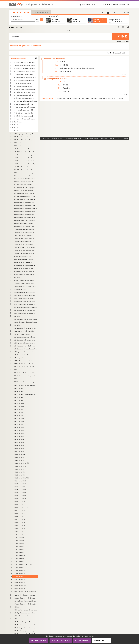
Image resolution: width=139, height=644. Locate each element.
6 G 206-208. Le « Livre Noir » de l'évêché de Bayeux (23, 331)
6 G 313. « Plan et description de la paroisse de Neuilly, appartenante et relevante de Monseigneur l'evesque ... (24, 622)
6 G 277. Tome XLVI (19, 520)
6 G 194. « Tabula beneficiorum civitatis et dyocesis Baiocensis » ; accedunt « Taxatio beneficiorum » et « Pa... (23, 295)
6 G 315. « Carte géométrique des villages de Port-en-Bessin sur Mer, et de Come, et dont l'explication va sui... (24, 628)
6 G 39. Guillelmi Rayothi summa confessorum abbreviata (23, 89)
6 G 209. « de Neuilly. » (22, 334)
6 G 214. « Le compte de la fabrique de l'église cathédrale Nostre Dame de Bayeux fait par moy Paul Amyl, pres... (24, 349)
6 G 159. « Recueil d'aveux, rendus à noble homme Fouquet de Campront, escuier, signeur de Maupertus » (24, 197)
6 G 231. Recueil (16, 379)
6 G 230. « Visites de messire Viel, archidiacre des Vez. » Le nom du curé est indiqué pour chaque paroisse (24, 376)
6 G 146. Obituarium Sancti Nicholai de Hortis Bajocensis (24, 158)
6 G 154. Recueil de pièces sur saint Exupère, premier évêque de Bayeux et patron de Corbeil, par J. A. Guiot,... (23, 182)
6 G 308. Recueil (16, 607)
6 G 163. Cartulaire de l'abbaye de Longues (24, 209)
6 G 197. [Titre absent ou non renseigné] (23, 304)
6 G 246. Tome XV (19, 427)
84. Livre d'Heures (17, 131)
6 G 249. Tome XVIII (19, 436)
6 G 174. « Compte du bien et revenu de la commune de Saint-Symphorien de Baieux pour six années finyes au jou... (23, 238)
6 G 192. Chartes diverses (19, 289)
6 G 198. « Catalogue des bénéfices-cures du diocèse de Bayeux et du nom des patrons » (24, 307)
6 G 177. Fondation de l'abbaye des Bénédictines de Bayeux (24, 247)
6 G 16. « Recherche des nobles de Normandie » (23, 71)
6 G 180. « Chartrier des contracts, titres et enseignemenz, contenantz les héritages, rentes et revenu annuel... (23, 256)
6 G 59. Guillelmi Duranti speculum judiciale (23, 116)
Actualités (115, 4)
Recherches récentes (122, 13)
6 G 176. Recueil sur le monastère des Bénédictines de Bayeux (23, 244)
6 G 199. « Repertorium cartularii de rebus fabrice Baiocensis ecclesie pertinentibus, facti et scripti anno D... (23, 310)
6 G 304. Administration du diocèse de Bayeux (23, 598)
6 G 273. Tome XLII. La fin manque (24, 508)
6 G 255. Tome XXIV (19, 454)
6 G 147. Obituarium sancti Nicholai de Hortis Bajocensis (23, 161)
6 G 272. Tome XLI (19, 505)
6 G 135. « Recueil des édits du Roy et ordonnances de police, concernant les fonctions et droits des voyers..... (23, 140)
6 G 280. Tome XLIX (19, 529)
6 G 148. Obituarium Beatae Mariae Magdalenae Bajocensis (24, 164)
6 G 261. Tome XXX (19, 472)
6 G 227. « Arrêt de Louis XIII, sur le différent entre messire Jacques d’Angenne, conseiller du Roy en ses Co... (24, 367)
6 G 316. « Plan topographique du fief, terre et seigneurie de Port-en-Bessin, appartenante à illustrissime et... (24, 631)
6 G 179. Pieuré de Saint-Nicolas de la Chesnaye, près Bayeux (24, 253)
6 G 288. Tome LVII (19, 553)
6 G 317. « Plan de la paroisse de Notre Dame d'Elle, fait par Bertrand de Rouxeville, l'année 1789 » (24, 634)
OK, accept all (39, 640)
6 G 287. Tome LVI (19, 550)
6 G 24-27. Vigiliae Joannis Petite (21, 83)
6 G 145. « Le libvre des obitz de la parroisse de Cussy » (24, 155)
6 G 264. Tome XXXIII (20, 481)
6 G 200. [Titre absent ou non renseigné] (23, 313)
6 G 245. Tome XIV (19, 424)
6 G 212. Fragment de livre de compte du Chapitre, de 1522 (23, 343)
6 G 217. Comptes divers (19, 358)
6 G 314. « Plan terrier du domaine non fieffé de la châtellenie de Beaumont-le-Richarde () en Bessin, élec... (24, 625)
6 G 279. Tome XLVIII (20, 526)
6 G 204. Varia (16, 325)
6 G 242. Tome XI (19, 415)
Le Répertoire (41, 13)
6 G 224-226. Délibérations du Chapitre (23, 364)
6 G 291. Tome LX (19, 562)
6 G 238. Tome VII (19, 403)
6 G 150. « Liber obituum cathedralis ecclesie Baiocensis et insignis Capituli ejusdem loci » (24, 170)
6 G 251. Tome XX (19, 442)
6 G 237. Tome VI (19, 400)
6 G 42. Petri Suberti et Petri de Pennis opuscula (23, 92)
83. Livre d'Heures (17, 128)
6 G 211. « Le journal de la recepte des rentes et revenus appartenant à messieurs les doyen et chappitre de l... (23, 340)
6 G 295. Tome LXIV (19, 574)
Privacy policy (101, 640)
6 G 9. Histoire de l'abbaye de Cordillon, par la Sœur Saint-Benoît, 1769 (23, 68)
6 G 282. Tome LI (19, 535)
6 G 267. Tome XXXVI (20, 490)
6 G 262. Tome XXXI (19, 475)
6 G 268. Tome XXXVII (20, 493)
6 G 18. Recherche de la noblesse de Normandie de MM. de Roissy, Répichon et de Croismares (24, 77)
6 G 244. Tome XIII (19, 421)
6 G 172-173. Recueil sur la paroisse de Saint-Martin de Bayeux (23, 235)
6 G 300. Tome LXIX (19, 588)
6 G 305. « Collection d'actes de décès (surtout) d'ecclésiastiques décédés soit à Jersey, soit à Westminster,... (24, 601)
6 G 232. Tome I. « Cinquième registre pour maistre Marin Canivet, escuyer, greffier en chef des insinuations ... (25, 385)
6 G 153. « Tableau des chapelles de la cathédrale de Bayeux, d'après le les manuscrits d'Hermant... (24, 179)
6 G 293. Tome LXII (19, 568)
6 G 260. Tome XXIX (19, 469)
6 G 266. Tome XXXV (20, 487)
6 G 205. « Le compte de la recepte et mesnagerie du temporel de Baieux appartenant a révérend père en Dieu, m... (24, 328)
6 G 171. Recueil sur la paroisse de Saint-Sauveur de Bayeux (23, 232)
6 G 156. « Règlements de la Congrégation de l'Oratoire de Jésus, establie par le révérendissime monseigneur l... (24, 188)
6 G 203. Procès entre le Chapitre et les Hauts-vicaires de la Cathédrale (24, 322)
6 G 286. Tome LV (19, 547)
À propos (108, 4)
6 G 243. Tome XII (19, 418)
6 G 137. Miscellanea (18, 146)
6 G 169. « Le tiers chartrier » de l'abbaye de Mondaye (23, 226)
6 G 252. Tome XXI (19, 445)
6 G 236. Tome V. (19, 397)
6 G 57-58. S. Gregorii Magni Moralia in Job (23, 113)
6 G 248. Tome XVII (19, 433)
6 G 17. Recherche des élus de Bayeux (23, 74)
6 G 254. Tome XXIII (19, 451)
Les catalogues (20, 12)
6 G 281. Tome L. (19, 532)
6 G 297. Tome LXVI (19, 579)
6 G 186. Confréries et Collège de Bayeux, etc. (23, 274)
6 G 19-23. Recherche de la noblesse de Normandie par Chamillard (23, 80)
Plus (123, 74)
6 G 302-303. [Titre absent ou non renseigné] (23, 595)
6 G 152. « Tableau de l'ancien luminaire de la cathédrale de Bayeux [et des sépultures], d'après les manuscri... (24, 176)
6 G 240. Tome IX (19, 409)
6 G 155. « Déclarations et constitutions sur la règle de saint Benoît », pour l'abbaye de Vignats (23, 185)
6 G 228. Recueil (16, 370)
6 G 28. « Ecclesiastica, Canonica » (22, 86)
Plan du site (45, 138)
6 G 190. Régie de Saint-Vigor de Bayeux (23, 283)
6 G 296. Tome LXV (19, 577)
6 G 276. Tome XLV (19, 517)
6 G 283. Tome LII (19, 538)
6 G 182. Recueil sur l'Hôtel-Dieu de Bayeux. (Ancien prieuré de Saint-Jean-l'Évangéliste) (23, 262)
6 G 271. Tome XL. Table (21, 502)
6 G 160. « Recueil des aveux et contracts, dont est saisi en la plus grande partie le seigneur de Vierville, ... (24, 200)
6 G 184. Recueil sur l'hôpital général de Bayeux (23, 268)
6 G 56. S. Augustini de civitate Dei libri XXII (23, 110)
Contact (123, 4)
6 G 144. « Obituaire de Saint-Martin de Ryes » (23, 152)
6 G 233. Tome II (18, 388)
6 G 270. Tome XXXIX (20, 499)
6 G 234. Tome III (19, 391)
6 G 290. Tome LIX (19, 559)
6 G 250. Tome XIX (19, 439)
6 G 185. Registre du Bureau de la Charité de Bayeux (23, 271)
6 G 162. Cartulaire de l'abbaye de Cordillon (24, 206)
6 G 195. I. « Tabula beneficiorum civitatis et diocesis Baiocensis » (23, 298)
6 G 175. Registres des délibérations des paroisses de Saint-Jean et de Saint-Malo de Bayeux (23, 241)
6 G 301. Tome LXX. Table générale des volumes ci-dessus (25, 591)
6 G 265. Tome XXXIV (20, 484)
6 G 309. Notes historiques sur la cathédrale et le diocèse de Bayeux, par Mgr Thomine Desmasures (24, 610)
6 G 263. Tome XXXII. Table (22, 478)
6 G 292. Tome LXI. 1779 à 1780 (23, 565)
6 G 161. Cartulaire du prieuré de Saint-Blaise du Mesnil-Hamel (23, 203)
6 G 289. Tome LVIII (19, 556)
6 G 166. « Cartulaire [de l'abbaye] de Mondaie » (24, 218)
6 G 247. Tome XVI (19, 430)
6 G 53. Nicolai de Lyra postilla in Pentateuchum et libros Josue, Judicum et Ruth (23, 104)
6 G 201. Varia (16, 316)
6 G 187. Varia (16, 277)
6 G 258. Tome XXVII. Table (22, 463)
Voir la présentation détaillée (117, 53)
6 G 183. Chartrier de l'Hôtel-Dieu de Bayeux (24, 265)
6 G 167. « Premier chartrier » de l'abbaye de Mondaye (24, 220)
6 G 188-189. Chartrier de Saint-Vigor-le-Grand (23, 280)
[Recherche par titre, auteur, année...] (23, 20)
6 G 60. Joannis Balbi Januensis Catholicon (23, 119)
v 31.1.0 (126, 138)
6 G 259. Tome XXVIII (20, 466)
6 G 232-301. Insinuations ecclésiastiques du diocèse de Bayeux (23, 382)
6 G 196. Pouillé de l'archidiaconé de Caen (23, 301)
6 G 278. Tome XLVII (19, 523)
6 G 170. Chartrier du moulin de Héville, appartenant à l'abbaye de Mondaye (23, 229)
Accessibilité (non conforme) (73, 138)
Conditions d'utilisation (91, 138)
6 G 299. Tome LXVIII (20, 585)
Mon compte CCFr (89, 4)
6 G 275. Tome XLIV (19, 514)
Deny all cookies (61, 640)
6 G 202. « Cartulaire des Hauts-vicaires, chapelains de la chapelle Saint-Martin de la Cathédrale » (24, 319)
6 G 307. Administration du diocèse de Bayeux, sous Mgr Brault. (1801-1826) (24, 604)
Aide (128, 4)
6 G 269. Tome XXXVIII (20, 496)
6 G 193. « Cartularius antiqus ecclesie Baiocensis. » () (23, 292)
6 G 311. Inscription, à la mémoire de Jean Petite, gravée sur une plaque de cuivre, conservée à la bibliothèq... (24, 616)
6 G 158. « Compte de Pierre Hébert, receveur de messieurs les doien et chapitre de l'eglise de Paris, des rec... (24, 194)
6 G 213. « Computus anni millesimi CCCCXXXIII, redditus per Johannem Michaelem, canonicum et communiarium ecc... (23, 346)
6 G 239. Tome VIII (19, 406)
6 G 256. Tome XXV (19, 457)
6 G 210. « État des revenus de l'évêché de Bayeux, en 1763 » (24, 337)
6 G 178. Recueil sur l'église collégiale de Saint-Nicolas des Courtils (23, 250)
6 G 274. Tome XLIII (19, 511)
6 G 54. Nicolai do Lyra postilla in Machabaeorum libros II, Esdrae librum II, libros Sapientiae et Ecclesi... (23, 107)
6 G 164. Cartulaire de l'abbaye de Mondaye (24, 212)
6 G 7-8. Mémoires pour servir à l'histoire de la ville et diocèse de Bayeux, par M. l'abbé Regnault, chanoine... (23, 65)
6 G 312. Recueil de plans (19, 619)
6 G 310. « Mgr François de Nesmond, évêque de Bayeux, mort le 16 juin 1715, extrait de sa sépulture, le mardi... (23, 613)
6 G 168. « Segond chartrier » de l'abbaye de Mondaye (23, 223)
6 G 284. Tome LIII (19, 541)
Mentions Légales (57, 138)
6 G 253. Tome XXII (19, 448)
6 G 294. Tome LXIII (19, 571)
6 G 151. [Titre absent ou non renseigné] (23, 173)
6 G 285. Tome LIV (19, 544)
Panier (106, 13)
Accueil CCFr (13, 27)
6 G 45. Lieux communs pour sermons (23, 98)
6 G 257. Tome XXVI (19, 460)
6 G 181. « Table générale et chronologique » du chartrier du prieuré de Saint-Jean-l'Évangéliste (23, 259)
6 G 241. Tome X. (19, 412)
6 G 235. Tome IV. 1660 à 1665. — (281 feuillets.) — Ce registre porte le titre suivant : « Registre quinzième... (25, 394)
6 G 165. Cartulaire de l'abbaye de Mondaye (23, 215)
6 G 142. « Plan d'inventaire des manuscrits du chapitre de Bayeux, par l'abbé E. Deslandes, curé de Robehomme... (24, 149)
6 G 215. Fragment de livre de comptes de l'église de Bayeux (23, 352)
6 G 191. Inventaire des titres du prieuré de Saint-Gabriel (24, 286)
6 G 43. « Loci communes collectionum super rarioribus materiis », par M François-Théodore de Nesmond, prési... (23, 95)
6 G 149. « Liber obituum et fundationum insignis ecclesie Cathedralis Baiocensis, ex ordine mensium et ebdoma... (23, 167)
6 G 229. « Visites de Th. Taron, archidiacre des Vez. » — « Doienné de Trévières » (24, 373)
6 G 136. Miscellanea (18, 143)
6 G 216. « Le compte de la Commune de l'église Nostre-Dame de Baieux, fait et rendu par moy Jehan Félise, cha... (24, 355)
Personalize (82, 640)
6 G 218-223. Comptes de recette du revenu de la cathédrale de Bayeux (23, 361)
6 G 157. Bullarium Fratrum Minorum (22, 191)
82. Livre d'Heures (17, 125)
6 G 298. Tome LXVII (19, 582)
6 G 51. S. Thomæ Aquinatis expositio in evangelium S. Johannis (24, 101)
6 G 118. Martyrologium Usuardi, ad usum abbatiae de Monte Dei (23, 134)
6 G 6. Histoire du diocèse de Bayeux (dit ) (23, 62)
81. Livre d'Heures (17, 122)
